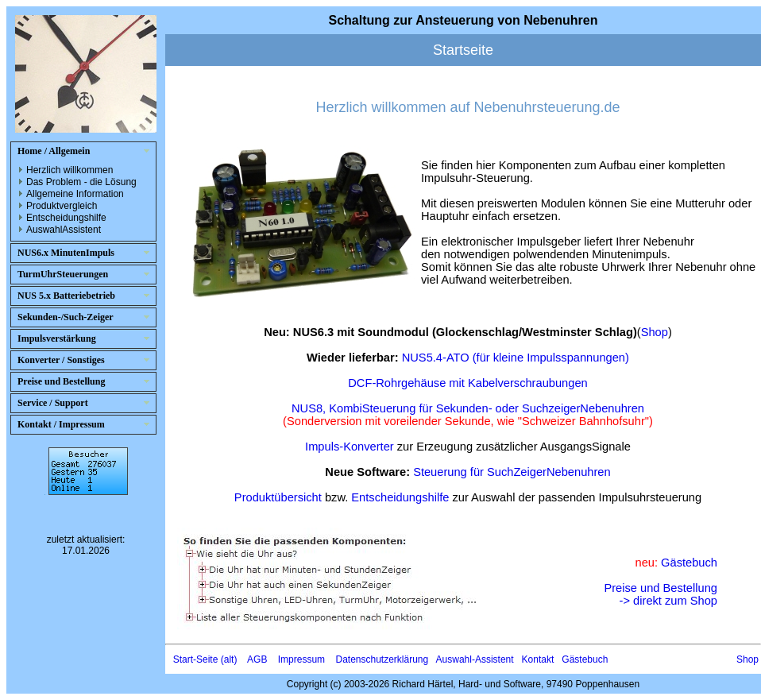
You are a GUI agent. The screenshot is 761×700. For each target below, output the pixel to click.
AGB (257, 659)
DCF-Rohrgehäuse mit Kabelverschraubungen (467, 383)
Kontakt (538, 659)
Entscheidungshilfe (66, 218)
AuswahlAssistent (64, 230)
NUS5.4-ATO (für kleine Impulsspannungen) (516, 358)
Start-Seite (196, 659)
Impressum (301, 659)
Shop (655, 332)
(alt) (229, 659)
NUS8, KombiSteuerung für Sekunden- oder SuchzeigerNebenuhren (468, 408)
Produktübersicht (278, 497)
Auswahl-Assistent (475, 659)
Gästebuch (689, 563)
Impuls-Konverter (350, 447)
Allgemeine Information (75, 194)
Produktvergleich (62, 206)
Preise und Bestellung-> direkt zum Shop (661, 594)
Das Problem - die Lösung (81, 182)
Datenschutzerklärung (382, 659)
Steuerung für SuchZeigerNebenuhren (512, 472)
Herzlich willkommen (70, 170)
